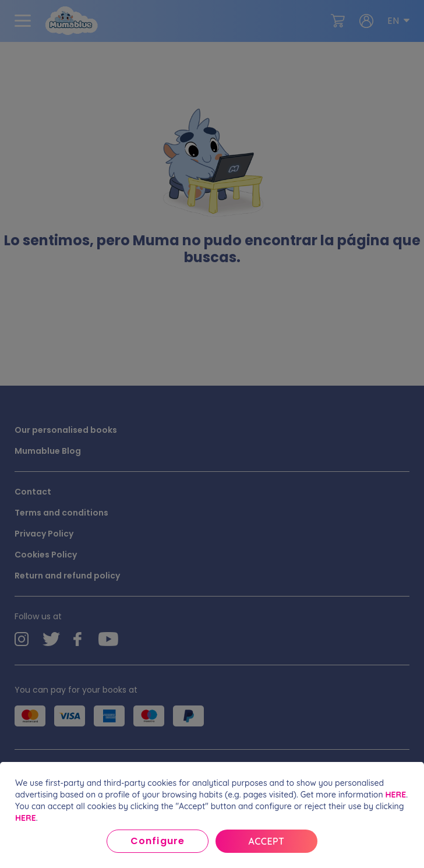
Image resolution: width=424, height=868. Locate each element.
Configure (157, 841)
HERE (395, 795)
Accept (267, 841)
